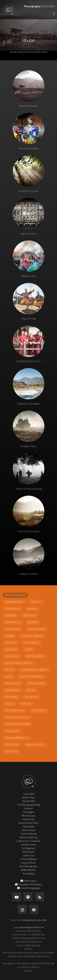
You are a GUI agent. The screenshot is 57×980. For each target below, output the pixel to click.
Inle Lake (12, 656)
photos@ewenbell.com (32, 927)
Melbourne (37, 683)
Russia (26, 704)
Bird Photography (29, 866)
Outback (31, 697)
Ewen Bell (29, 794)
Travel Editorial (29, 834)
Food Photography (29, 888)
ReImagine (29, 812)
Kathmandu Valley (19, 663)
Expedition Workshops (29, 884)
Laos (9, 677)
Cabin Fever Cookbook (29, 841)
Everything (28, 873)
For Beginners (28, 848)
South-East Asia (17, 717)
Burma (33, 622)
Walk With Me (28, 870)
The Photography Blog (29, 805)
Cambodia (13, 629)
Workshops (28, 826)
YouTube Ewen (28, 844)
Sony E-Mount (29, 863)
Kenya (10, 670)
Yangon (11, 751)
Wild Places (35, 745)
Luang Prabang (31, 677)
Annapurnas (14, 602)
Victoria (12, 745)
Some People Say (29, 837)
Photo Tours (29, 819)
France (11, 643)
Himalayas (31, 643)
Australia (13, 609)
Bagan (32, 609)
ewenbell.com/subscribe (34, 920)
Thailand (12, 731)
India (29, 649)
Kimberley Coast (34, 670)
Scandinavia (15, 710)
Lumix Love (29, 855)
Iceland (11, 649)
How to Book (29, 830)
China (10, 636)
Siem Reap (39, 710)
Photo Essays (15, 595)
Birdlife (30, 615)
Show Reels (28, 852)
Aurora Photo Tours (29, 823)
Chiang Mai (36, 629)
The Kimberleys (17, 738)
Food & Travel (33, 636)
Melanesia (13, 683)
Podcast (28, 808)
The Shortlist (29, 801)
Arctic (36, 602)
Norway (11, 697)
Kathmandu (35, 656)
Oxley (10, 704)
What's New (28, 797)
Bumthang (13, 622)
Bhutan (11, 615)
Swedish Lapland (18, 724)
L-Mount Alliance (28, 859)
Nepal (31, 690)
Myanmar (12, 690)
